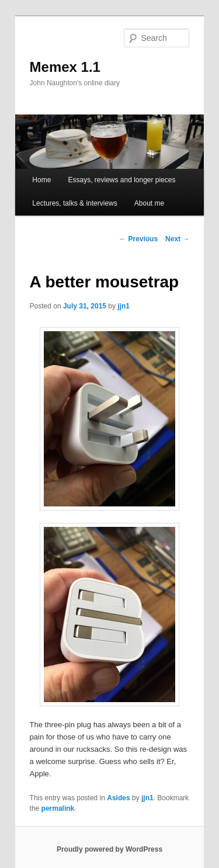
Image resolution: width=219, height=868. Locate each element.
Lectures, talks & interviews (74, 203)
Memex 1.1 (65, 67)
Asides (118, 798)
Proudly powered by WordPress (109, 849)
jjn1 (124, 306)
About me (149, 203)
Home (41, 180)
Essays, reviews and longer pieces (121, 180)
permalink (58, 808)
